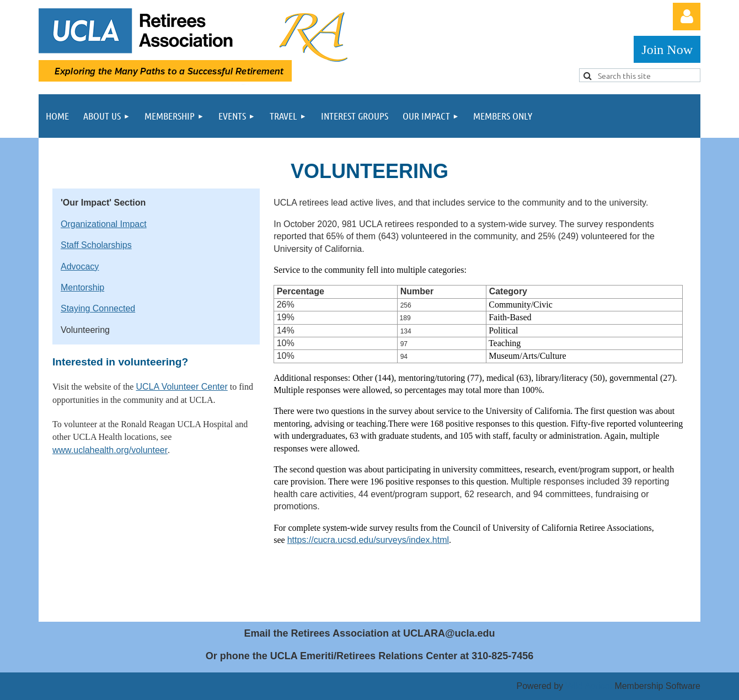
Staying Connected (98, 308)
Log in (687, 17)
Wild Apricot (588, 686)
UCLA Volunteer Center (181, 387)
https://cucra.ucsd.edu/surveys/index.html (368, 540)
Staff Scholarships (96, 245)
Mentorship (82, 287)
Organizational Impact (104, 224)
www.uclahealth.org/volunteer (110, 450)
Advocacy (80, 266)
